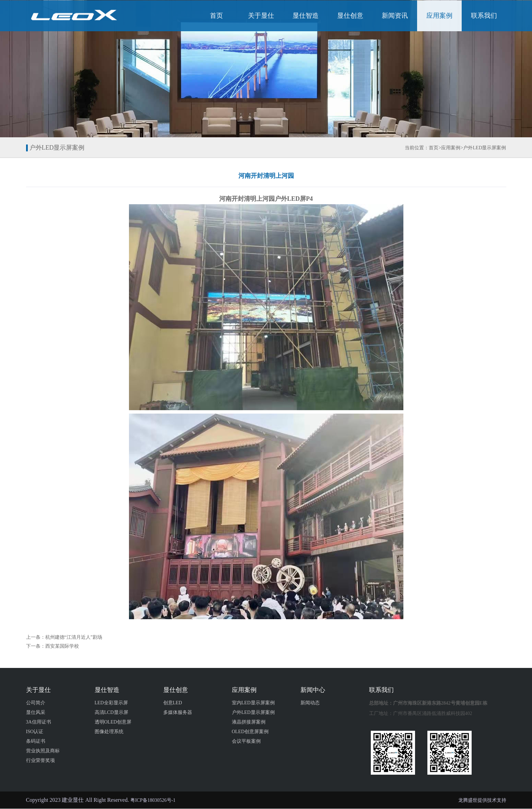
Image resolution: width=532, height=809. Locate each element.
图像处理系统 (109, 732)
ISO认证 (35, 732)
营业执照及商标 (43, 751)
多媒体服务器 (178, 712)
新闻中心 (313, 690)
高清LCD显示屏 (111, 712)
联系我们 (484, 16)
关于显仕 (261, 16)
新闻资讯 (395, 16)
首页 (216, 16)
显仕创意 (350, 16)
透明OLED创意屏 (113, 722)
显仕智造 (306, 16)
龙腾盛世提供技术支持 (482, 800)
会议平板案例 (246, 741)
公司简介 (36, 703)
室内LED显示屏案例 (253, 703)
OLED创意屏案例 (250, 732)
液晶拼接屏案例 (249, 722)
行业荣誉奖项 (40, 760)
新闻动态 (310, 703)
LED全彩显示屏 (111, 703)
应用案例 (439, 16)
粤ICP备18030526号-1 (153, 800)
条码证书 (36, 741)
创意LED (173, 703)
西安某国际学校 (62, 646)
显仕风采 (36, 712)
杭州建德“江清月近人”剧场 (74, 637)
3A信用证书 (39, 722)
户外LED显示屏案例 (484, 148)
